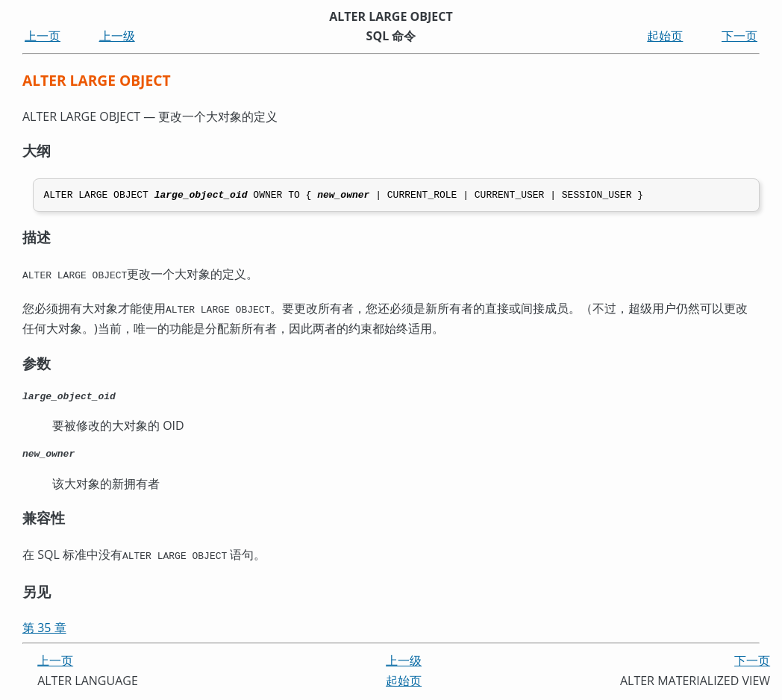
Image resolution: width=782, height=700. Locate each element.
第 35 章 (44, 630)
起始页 (665, 36)
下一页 (739, 36)
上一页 (43, 36)
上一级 (117, 36)
